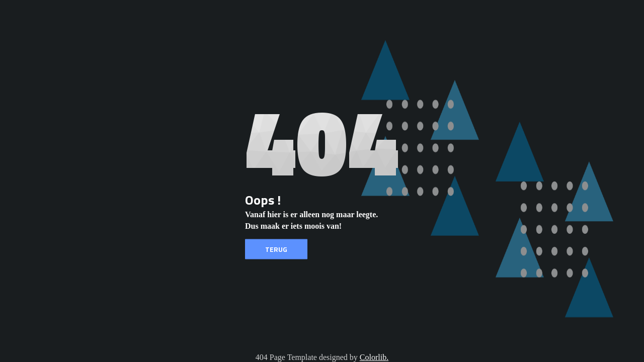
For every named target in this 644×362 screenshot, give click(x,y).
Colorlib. (374, 357)
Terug (276, 249)
